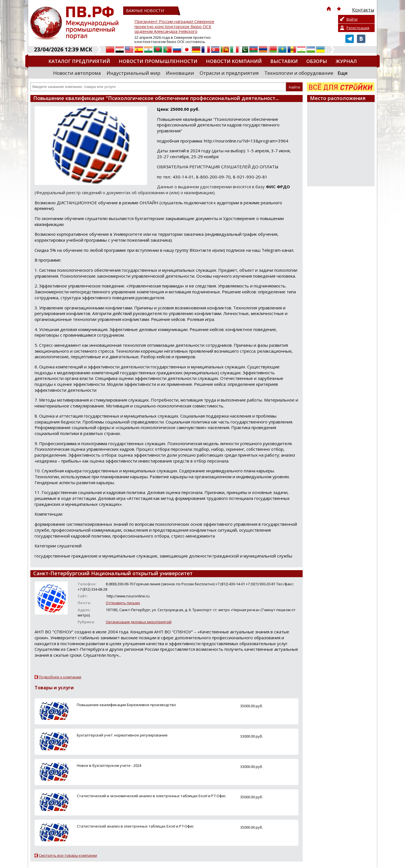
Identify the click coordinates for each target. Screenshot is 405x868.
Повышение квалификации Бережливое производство (126, 705)
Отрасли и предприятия (229, 73)
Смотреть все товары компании (68, 855)
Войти (352, 19)
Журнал (346, 61)
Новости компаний (234, 61)
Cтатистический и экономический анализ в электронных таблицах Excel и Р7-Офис (151, 796)
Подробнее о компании (60, 677)
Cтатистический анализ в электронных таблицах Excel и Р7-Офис (135, 826)
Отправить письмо (123, 603)
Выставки (284, 61)
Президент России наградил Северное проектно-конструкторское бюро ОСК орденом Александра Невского (174, 27)
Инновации (180, 73)
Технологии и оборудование (299, 73)
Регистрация (358, 28)
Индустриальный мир (133, 73)
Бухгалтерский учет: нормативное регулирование (122, 735)
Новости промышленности (158, 61)
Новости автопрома (77, 73)
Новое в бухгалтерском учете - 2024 (109, 765)
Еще (343, 73)
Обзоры (317, 61)
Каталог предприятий (79, 61)
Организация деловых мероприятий (139, 622)
